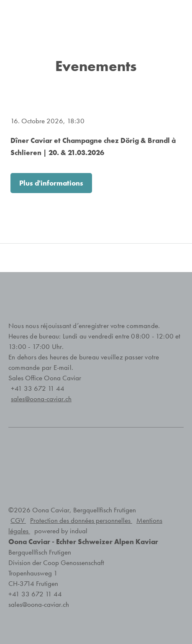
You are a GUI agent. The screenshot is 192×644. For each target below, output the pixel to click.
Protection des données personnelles (81, 521)
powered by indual (61, 531)
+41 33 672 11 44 (38, 388)
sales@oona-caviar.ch (39, 605)
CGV (18, 521)
